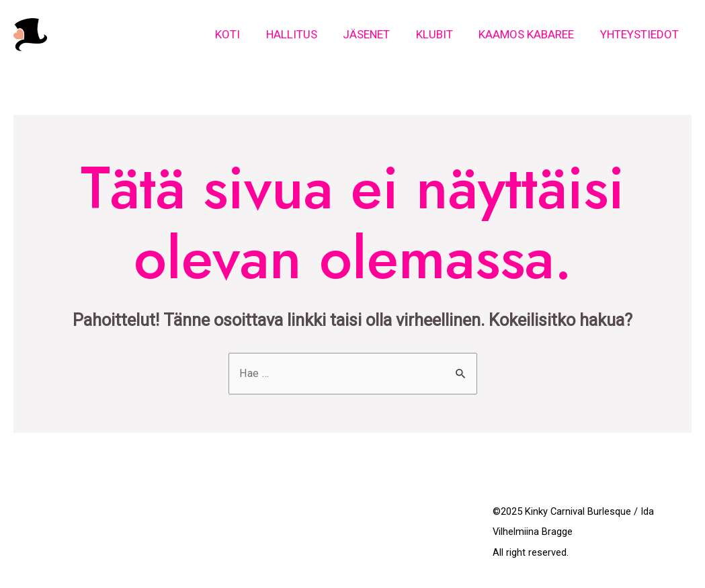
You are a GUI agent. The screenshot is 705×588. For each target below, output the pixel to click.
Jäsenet (377, 34)
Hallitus (305, 34)
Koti (244, 34)
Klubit (442, 34)
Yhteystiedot (641, 34)
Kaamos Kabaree (531, 34)
